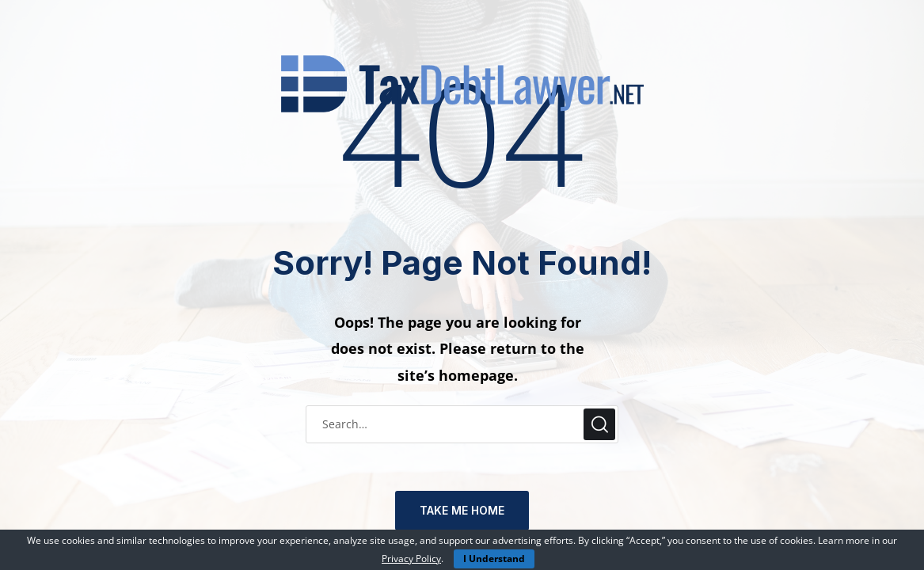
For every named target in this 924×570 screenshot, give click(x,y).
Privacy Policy (411, 559)
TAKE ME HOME (462, 510)
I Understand (494, 559)
